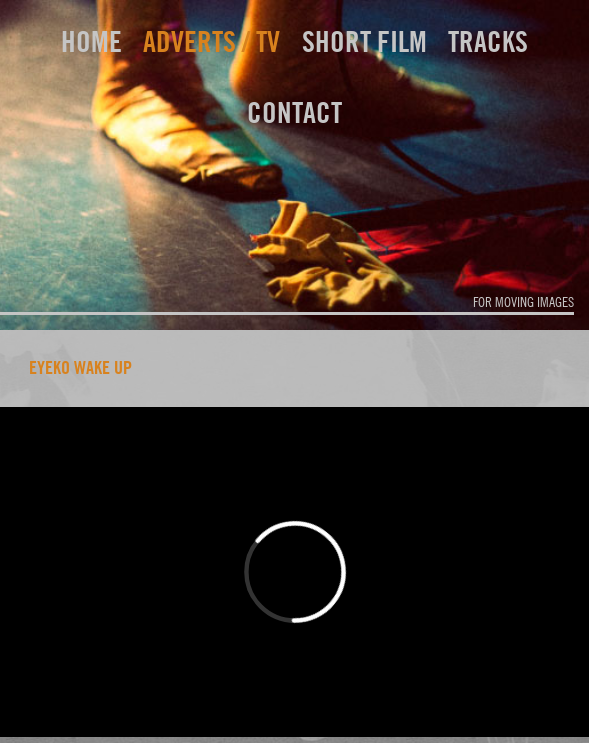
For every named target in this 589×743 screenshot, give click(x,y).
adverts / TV (211, 41)
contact (294, 112)
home (91, 41)
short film (364, 41)
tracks (488, 41)
